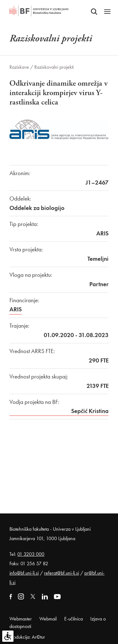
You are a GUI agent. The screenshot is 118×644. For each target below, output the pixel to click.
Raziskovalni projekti (54, 67)
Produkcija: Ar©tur (27, 637)
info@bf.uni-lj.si (24, 573)
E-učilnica (73, 619)
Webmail (48, 619)
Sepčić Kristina (90, 411)
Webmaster (21, 619)
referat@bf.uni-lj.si (62, 573)
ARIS (16, 309)
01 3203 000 (31, 554)
